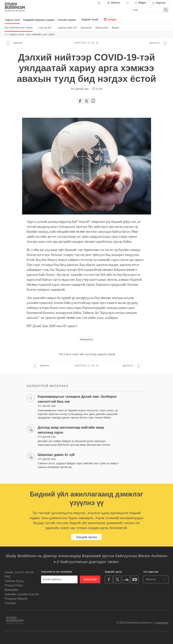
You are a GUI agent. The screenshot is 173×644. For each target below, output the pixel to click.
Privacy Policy (14, 585)
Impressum (162, 623)
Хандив (110, 19)
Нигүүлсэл (86, 339)
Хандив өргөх (86, 537)
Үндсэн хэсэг (12, 20)
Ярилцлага (102, 28)
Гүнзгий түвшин (67, 20)
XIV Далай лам (80, 89)
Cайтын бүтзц (14, 581)
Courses (10, 603)
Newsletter (12, 590)
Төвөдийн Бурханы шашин (39, 20)
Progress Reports (16, 599)
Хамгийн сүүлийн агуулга (22, 594)
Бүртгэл (159, 3)
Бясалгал (86, 28)
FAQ (8, 577)
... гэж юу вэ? (44, 28)
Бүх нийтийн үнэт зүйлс (19, 28)
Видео (116, 28)
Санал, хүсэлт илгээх (19, 572)
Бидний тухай (90, 19)
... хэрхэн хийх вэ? (66, 28)
